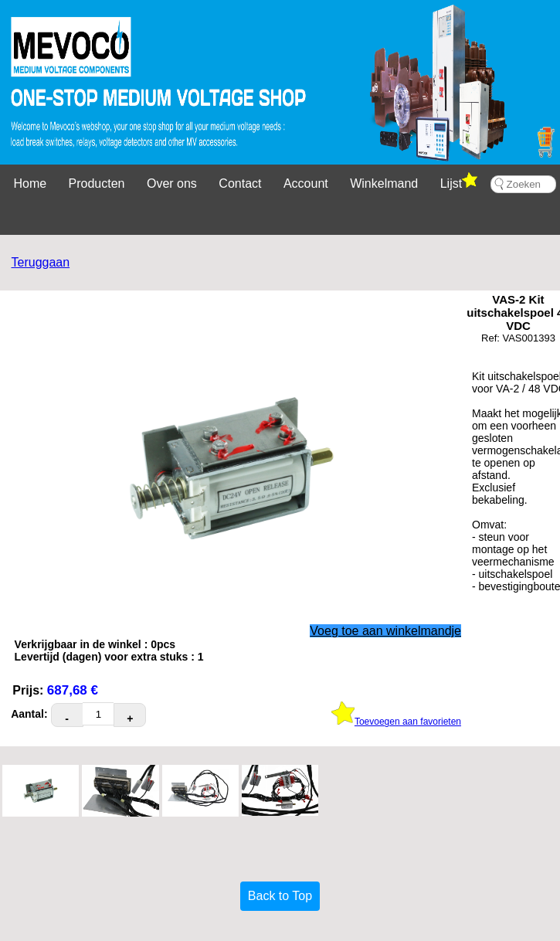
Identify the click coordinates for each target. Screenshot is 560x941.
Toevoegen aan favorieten (396, 722)
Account (306, 183)
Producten (97, 183)
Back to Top (280, 896)
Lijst (459, 181)
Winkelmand (384, 183)
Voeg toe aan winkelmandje (385, 631)
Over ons (172, 183)
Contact (240, 183)
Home (30, 183)
